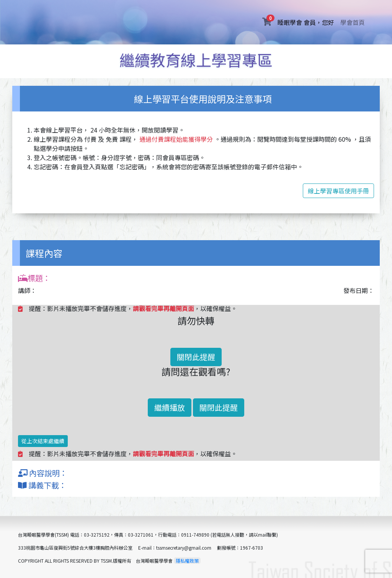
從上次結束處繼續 (43, 441)
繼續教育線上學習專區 (196, 60)
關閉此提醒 (196, 357)
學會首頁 (353, 22)
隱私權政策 (187, 561)
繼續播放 (170, 407)
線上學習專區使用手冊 (338, 191)
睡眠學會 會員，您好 (307, 22)
